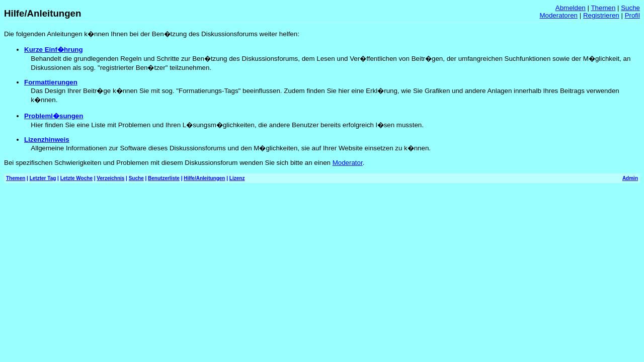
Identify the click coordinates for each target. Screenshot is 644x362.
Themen (603, 8)
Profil (632, 15)
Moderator (348, 163)
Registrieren (601, 15)
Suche (630, 8)
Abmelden (571, 8)
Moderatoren (558, 15)
